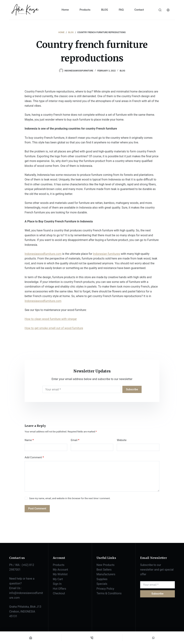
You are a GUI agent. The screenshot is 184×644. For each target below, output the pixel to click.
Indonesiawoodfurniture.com (43, 254)
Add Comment (34, 457)
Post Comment (37, 509)
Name (29, 440)
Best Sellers (104, 570)
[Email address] (81, 389)
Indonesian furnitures (106, 254)
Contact (139, 10)
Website (122, 440)
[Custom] (153, 638)
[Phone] (92, 638)
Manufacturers (106, 574)
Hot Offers (59, 589)
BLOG (105, 10)
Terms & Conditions (109, 593)
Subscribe (132, 389)
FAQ (121, 10)
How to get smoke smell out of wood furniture (54, 328)
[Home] (31, 638)
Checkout (59, 593)
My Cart (58, 579)
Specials (102, 584)
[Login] (168, 10)
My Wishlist (60, 574)
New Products (105, 565)
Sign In (57, 584)
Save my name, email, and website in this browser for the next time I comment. (70, 498)
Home (65, 10)
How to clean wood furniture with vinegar (51, 319)
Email (75, 440)
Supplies (102, 579)
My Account (60, 570)
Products (85, 10)
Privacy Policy (105, 589)
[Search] (160, 10)
